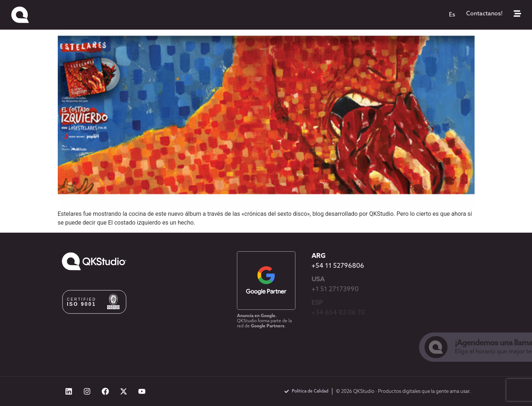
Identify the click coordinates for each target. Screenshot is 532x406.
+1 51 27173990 (335, 290)
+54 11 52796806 (338, 266)
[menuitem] (452, 15)
